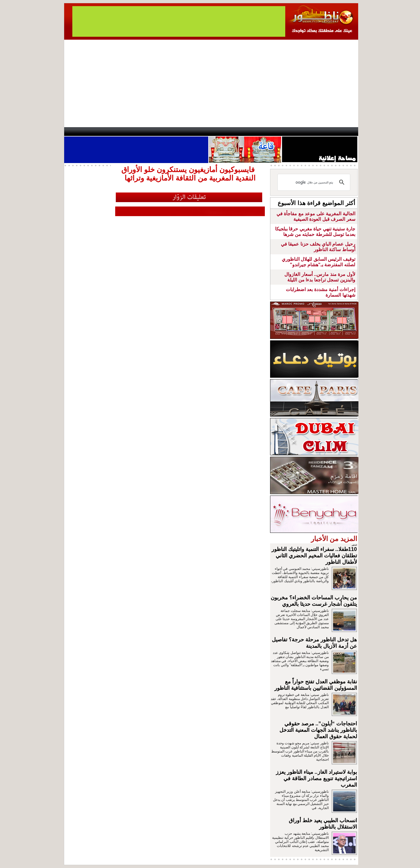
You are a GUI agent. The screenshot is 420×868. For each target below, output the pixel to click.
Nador (320, 132)
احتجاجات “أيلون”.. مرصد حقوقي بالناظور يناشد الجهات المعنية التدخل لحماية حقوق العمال (318, 730)
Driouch (296, 132)
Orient (245, 132)
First (345, 132)
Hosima (269, 132)
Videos (175, 132)
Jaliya (200, 132)
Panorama (146, 132)
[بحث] (315, 182)
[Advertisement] (211, 83)
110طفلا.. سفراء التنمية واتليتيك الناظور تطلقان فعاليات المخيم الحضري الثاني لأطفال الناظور (314, 556)
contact (81, 132)
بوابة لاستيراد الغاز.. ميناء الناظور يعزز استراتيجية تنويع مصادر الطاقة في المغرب (316, 778)
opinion (123, 132)
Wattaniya (222, 132)
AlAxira (104, 132)
